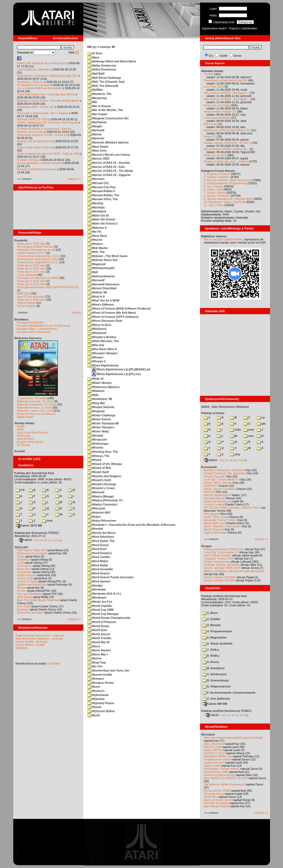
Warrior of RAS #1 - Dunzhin (109, 163)
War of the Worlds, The (105, 110)
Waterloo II (97, 228)
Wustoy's (96, 691)
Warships (96, 207)
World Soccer (99, 634)
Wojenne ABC (99, 512)
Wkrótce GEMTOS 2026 (32, 119)
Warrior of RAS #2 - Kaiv (106, 167)
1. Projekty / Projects (217, 174)
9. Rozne (211, 662)
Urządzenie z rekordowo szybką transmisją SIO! (47, 76)
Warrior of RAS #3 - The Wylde (110, 171)
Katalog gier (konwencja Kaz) (34, 473)
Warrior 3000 (98, 159)
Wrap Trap (97, 662)
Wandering (97, 98)
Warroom (96, 179)
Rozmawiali (209, 467)
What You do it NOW (103, 300)
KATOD (209, 492)
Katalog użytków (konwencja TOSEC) (226, 711)
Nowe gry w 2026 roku (31, 244)
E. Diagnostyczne (217, 686)
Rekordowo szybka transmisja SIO (226, 80)
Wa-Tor (95, 232)
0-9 (20, 490)
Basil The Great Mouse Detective (38, 600)
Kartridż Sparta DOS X (32, 253)
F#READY (210, 486)
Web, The (96, 252)
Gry (211, 56)
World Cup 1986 (101, 610)
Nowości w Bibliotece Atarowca (37, 169)
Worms (95, 658)
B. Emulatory (214, 668)
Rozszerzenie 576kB (217, 791)
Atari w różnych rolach (218, 800)
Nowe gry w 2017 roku (31, 272)
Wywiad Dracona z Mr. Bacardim (225, 473)
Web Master (98, 248)
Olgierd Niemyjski (215, 532)
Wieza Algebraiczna (103, 365)
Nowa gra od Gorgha (217, 105)
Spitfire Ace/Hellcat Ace (32, 584)
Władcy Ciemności (102, 504)
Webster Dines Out (102, 260)
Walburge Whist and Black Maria (112, 61)
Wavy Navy (97, 236)
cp (261, 417)
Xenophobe (24, 572)
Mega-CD (210, 136)
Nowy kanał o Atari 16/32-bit (35, 147)
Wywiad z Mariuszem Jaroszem (224, 470)
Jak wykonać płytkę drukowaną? (224, 784)
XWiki (20, 429)
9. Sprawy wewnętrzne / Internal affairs (228, 199)
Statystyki (22, 648)
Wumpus (96, 679)
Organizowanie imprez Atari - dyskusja (40, 635)
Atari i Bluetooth (214, 744)
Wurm (94, 687)
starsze (76, 312)
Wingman (96, 411)
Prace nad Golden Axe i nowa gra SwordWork (46, 94)
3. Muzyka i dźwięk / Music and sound (228, 180)
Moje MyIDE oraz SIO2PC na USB (226, 778)
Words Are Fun (100, 602)
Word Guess (98, 545)
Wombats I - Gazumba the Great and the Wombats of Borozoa (131, 525)
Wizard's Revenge (102, 484)
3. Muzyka (212, 625)
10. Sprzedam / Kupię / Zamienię (225, 202)
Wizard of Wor (99, 468)
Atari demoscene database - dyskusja (39, 639)
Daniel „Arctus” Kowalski (219, 489)
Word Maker (98, 561)
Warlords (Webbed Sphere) (108, 142)
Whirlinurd (97, 329)
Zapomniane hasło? (214, 28)
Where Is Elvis (99, 325)
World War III (98, 642)
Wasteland (97, 211)
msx (249, 436)
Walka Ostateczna (102, 65)
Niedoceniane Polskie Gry (220, 111)
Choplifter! (24, 560)
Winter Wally (98, 431)
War (92, 102)
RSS (74, 52)
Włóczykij (96, 508)
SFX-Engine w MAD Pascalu (35, 247)
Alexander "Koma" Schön (220, 520)
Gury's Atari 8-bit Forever (33, 432)
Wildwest (96, 391)
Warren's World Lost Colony (109, 155)
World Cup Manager (103, 614)
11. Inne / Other (214, 205)
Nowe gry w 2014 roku (31, 300)
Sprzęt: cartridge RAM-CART (222, 568)
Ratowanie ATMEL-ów (218, 756)
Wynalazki (208, 734)
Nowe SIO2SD (213, 750)
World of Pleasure (102, 622)
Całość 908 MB (215, 704)
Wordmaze (97, 597)
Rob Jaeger (211, 514)
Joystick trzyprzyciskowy (219, 775)
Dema (237, 56)
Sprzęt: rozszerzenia (217, 562)
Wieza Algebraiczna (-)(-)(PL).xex (116, 374)
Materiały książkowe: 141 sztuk (37, 404)
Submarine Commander (32, 553)
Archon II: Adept (28, 581)
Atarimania (24, 436)
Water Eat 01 (98, 215)
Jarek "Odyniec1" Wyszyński (222, 526)
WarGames (97, 122)
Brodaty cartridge (28, 160)
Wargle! (95, 126)
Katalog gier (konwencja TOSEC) (37, 533)
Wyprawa (96, 699)
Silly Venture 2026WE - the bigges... (227, 99)
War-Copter (98, 114)
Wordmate (97, 589)
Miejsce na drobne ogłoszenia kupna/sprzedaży (234, 571)
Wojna (94, 517)
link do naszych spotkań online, (224, 239)
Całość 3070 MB (29, 525)
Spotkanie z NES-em (30, 82)
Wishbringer (98, 444)
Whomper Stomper (102, 353)
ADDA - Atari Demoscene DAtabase (225, 407)
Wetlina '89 (97, 292)
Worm (94, 646)
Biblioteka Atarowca (28, 338)
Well (93, 272)
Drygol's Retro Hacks (30, 442)
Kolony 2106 (25, 578)
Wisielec (95, 448)
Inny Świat (24, 606)
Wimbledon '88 (100, 399)
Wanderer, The (99, 94)
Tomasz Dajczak (214, 476)
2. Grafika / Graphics (217, 177)
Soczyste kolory (214, 794)
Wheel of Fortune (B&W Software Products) (119, 308)
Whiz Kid (96, 345)
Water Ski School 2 (103, 223)
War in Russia (99, 106)
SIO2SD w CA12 (215, 753)
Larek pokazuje (27, 275)
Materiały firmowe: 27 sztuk (34, 407)
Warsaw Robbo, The (103, 195)
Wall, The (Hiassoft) (103, 86)
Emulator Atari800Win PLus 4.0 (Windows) (44, 326)
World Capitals (100, 606)
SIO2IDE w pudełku (216, 803)
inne (47, 521)
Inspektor (23, 609)
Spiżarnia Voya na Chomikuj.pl (36, 414)
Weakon (95, 244)
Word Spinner (99, 581)
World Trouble (99, 638)
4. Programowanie (217, 631)
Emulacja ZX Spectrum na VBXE (38, 278)
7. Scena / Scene (215, 193)
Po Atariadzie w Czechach (34, 85)
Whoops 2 (97, 361)
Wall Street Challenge (104, 78)
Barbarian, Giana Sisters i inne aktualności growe (48, 101)
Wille (93, 395)
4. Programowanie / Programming (225, 183)
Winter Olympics (101, 427)
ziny (235, 454)
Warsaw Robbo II (101, 191)
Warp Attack (98, 147)
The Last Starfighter (30, 594)
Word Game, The (101, 541)
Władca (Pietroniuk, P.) (105, 500)
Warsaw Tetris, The (103, 199)
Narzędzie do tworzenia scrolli (36, 250)
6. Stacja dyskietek (218, 643)
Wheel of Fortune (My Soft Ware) (112, 313)
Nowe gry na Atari (215, 155)
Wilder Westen (100, 383)
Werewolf (96, 280)
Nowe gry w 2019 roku (31, 268)
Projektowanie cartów (218, 759)
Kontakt (20, 451)
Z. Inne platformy (216, 699)
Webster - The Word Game (108, 256)
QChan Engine (26, 306)
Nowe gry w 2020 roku (31, 265)
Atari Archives (26, 439)
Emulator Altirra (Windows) (34, 332)
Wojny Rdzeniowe (102, 521)
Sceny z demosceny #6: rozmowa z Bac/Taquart (48, 122)
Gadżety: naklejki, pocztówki (222, 565)
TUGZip (57, 540)
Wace (93, 57)
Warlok (94, 134)
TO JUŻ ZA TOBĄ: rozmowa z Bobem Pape (232, 508)
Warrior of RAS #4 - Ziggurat (109, 175)
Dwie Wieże (25, 597)
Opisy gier (22, 547)
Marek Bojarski (213, 529)
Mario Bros (24, 569)
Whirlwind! (97, 333)
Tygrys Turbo (212, 766)
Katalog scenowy (213, 413)
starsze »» (75, 179)
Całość (25, 540)
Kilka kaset (211, 124)
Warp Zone (97, 150)
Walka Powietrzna (102, 69)
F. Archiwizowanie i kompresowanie (229, 693)
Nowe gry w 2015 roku (31, 284)
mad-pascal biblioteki (217, 118)
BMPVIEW (24, 293)
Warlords (96, 138)
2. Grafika (211, 619)
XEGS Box (211, 797)
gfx (261, 424)
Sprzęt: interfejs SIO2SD (219, 580)
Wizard (94, 460)
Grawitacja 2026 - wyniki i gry (36, 107)
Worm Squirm (99, 650)
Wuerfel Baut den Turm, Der (109, 670)
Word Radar (98, 565)
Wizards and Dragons (104, 476)
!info (236, 430)
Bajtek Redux (25, 417)
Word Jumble (99, 557)
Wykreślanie (98, 695)
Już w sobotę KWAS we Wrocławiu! (40, 88)
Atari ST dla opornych (31, 297)
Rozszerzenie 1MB (216, 772)
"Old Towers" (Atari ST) (32, 550)
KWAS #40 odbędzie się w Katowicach (42, 63)
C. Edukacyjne (215, 674)
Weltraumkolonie (101, 276)
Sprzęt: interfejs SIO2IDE (220, 577)
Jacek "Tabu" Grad (216, 517)
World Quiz (97, 630)
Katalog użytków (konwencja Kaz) (224, 596)
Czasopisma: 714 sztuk (32, 398)
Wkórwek (96, 492)
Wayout (95, 240)
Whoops (95, 357)
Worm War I (98, 654)
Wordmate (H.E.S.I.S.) (104, 594)
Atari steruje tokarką (217, 806)
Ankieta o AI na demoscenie (35, 141)
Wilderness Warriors (104, 387)
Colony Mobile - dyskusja (31, 642)
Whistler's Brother (102, 337)
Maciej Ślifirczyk (214, 523)
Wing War (96, 403)
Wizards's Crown (101, 488)
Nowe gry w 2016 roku (31, 281)
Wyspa (22, 588)
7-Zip (49, 540)
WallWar (95, 90)
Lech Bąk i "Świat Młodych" (221, 479)
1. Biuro (210, 613)
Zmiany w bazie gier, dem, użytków (226, 161)
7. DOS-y (211, 650)
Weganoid (96, 264)
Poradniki (21, 240)
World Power (98, 626)
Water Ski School (101, 219)
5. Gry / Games (214, 186)
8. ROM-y (211, 656)
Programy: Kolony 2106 (219, 558)
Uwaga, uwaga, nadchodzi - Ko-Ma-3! (228, 143)
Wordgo (95, 586)
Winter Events (99, 419)
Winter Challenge (101, 415)
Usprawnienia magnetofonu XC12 (39, 256)
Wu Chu (95, 666)
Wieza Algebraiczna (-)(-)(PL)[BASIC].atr (121, 369)
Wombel (95, 529)
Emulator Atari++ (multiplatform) (37, 329)
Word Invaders (100, 553)
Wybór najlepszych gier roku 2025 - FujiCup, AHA (48, 154)
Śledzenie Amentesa (217, 501)
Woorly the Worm (102, 533)
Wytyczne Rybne (101, 711)
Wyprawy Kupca (101, 703)
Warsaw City (98, 183)
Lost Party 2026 (214, 87)
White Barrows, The (103, 341)
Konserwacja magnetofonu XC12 (38, 262)
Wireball (95, 436)
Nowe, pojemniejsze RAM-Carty (224, 549)
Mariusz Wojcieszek (216, 495)
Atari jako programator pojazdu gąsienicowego (233, 738)
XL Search (23, 445)
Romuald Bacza (214, 498)
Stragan (207, 546)
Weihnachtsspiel (101, 268)
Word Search (99, 573)
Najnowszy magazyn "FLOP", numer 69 (42, 135)
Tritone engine (26, 303)
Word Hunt (97, 549)
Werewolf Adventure (103, 284)
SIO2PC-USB (213, 747)
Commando (25, 566)
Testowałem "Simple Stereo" (222, 769)
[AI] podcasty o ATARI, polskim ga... (226, 149)
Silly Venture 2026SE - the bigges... (226, 93)
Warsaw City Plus (102, 187)
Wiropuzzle (97, 439)
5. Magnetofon (215, 637)
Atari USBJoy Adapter (218, 555)
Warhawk (96, 130)
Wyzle (94, 715)
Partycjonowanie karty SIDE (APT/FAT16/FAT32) (48, 287)
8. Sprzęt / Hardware (217, 196)
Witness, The (99, 456)
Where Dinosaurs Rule (105, 321)
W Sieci (95, 53)
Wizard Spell (98, 472)
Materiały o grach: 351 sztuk (35, 411)
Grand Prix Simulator (30, 613)
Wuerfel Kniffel (100, 675)
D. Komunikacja (216, 680)
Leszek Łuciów (213, 504)
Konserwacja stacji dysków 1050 (38, 259)
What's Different (101, 305)
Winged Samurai (101, 407)
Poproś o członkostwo (243, 28)
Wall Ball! (96, 74)
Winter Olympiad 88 (103, 423)
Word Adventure (101, 537)
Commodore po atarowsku (34, 69)
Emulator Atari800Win (31, 323)
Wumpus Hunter (101, 683)
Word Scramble (100, 569)
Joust (20, 563)
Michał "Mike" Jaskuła (218, 483)
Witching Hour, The (103, 452)
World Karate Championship (109, 618)
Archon (22, 591)
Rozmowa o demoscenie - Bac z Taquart (43, 113)
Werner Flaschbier (102, 288)
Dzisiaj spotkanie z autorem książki (39, 163)
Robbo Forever (27, 575)
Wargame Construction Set (108, 118)
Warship (95, 203)
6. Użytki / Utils (213, 189)
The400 (209, 74)
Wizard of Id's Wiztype (105, 464)
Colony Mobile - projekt (30, 645)
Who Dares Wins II (102, 349)
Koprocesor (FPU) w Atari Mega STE (227, 130)
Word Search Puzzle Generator (111, 577)
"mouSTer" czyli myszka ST (221, 552)
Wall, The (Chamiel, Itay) (106, 82)
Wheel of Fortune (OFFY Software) (113, 317)
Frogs (21, 556)
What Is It (96, 297)
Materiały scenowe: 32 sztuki (35, 401)
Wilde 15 (96, 379)
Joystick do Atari (214, 762)
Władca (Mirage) (101, 496)
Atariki (21, 426)
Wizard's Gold (99, 480)
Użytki (223, 56)
